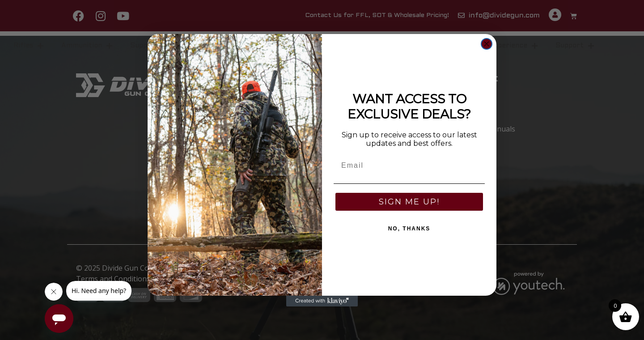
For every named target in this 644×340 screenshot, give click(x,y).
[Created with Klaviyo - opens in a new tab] (322, 301)
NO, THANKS (409, 229)
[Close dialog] (487, 44)
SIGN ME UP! (409, 202)
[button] (626, 317)
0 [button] (615, 306)
